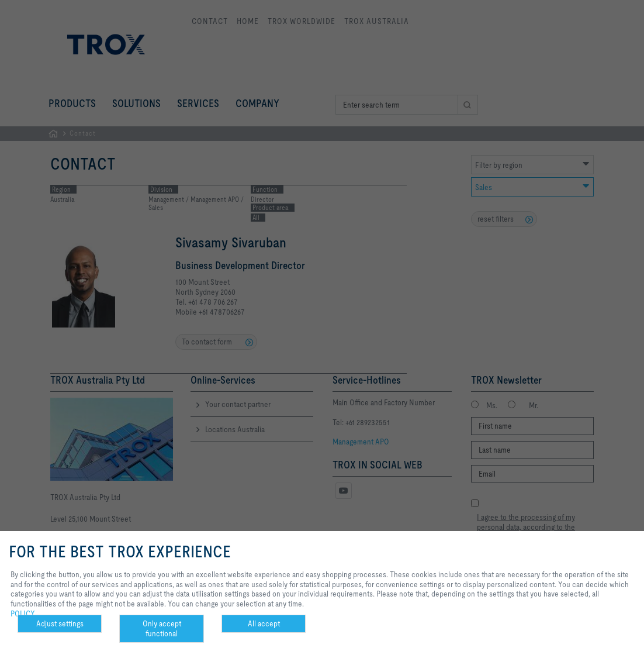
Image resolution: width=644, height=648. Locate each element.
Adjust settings (60, 623)
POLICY (23, 613)
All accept (264, 623)
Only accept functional (162, 628)
